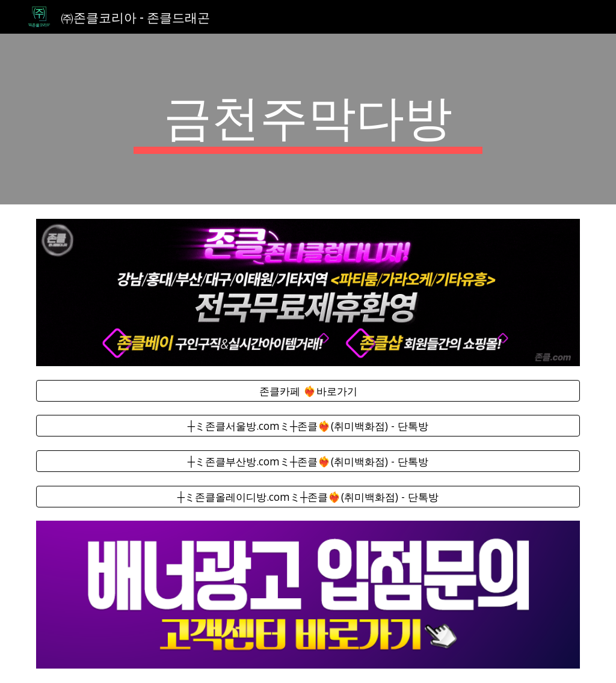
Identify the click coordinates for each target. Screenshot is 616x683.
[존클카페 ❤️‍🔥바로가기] (308, 391)
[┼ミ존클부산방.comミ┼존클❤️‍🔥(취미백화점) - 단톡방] (308, 461)
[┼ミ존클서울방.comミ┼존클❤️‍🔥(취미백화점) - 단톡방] (308, 426)
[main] (308, 119)
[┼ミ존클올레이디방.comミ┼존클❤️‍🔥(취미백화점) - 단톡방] (308, 496)
